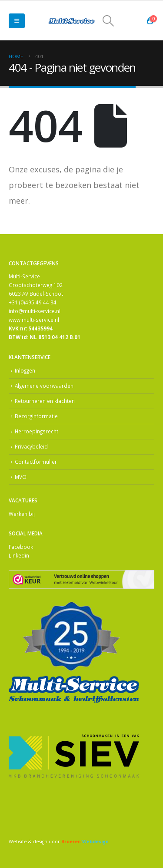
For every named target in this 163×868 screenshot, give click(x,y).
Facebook (21, 547)
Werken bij (22, 514)
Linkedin (19, 555)
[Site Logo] (72, 21)
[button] (17, 21)
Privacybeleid (31, 446)
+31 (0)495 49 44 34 (33, 302)
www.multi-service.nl (34, 320)
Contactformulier (36, 462)
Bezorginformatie (36, 416)
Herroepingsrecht (37, 431)
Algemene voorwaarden (44, 386)
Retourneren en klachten (45, 401)
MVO (21, 477)
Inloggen (25, 370)
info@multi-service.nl (35, 311)
